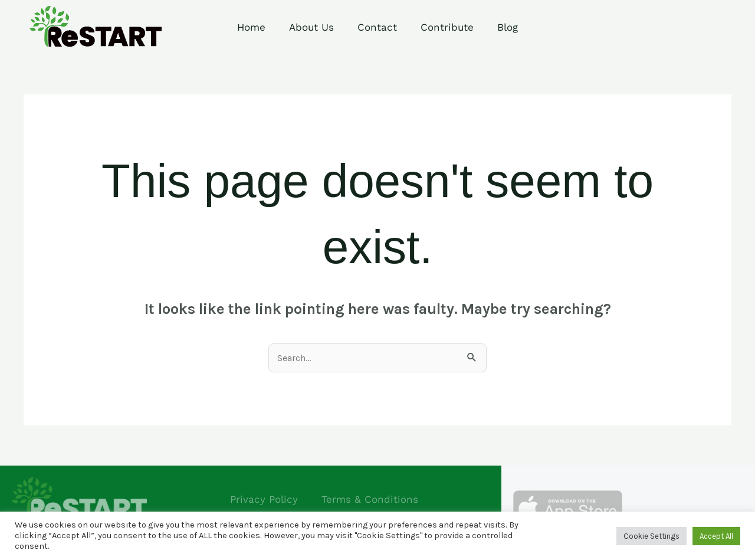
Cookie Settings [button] (651, 536)
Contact (377, 27)
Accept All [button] (716, 536)
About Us (311, 27)
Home (251, 27)
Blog (508, 27)
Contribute (447, 27)
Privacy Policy (264, 499)
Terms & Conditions (370, 499)
